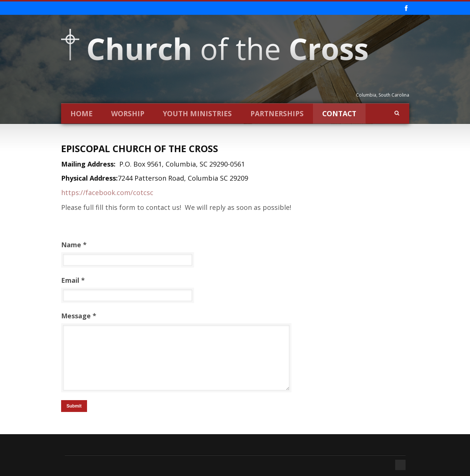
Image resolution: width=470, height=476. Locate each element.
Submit (74, 406)
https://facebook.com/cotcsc (107, 192)
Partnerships (277, 114)
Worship (128, 114)
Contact (339, 114)
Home (81, 114)
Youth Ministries (197, 114)
